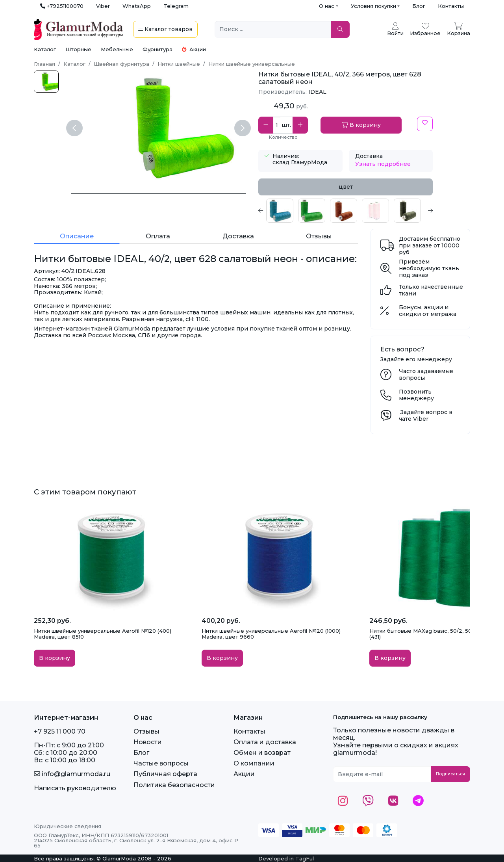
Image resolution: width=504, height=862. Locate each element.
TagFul (305, 858)
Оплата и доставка (265, 742)
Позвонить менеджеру (416, 395)
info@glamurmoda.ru (72, 774)
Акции (194, 49)
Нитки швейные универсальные (252, 64)
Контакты (451, 6)
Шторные (78, 49)
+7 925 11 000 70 (60, 731)
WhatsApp (137, 6)
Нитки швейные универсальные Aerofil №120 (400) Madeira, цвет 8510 (103, 634)
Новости (148, 742)
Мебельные (117, 49)
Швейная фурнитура (121, 64)
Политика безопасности (174, 785)
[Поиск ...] (273, 29)
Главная (44, 64)
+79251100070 (62, 6)
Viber (103, 6)
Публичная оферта (165, 774)
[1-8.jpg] (46, 82)
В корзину (361, 125)
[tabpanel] (346, 211)
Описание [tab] (77, 236)
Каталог (45, 49)
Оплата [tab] (158, 236)
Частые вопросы (161, 763)
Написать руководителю (75, 788)
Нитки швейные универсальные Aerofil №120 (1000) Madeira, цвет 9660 (271, 634)
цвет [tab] (346, 187)
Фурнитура (157, 49)
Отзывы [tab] (319, 236)
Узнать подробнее (383, 164)
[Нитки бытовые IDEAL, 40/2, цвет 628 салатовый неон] (158, 194)
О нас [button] (327, 6)
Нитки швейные (179, 64)
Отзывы (146, 731)
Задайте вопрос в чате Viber (426, 415)
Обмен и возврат (262, 753)
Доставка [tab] (238, 236)
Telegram (176, 6)
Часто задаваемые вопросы (426, 374)
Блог (419, 6)
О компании (254, 763)
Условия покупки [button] (373, 6)
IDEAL (317, 92)
